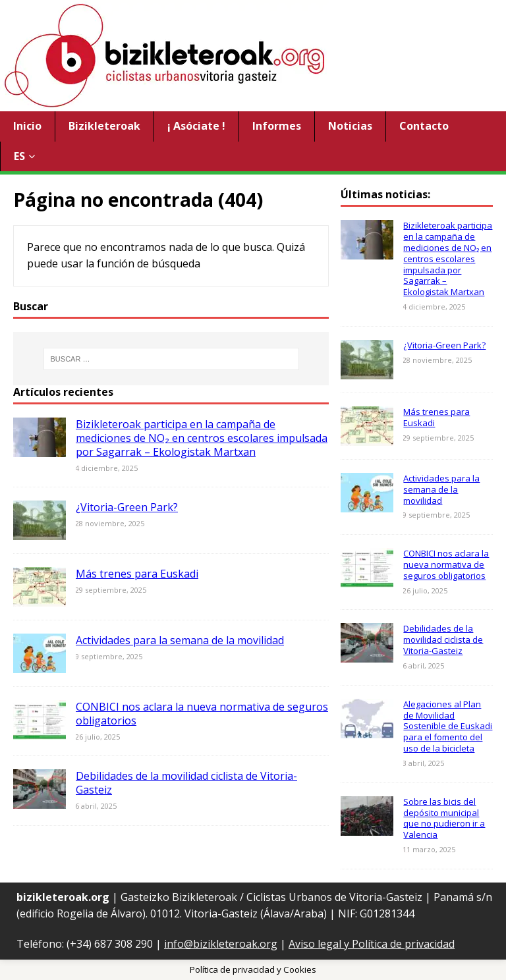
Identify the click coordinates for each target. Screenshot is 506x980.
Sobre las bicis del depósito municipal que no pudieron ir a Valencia (444, 818)
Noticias (350, 126)
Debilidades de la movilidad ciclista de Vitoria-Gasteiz (186, 783)
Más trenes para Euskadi (137, 574)
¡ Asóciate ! (196, 126)
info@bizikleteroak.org (221, 944)
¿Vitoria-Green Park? (127, 507)
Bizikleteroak (104, 126)
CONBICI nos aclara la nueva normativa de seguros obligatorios (202, 714)
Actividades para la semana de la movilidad (180, 640)
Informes (277, 126)
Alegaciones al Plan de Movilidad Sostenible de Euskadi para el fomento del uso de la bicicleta (448, 726)
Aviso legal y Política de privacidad (372, 944)
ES (19, 156)
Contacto (424, 126)
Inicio (27, 126)
